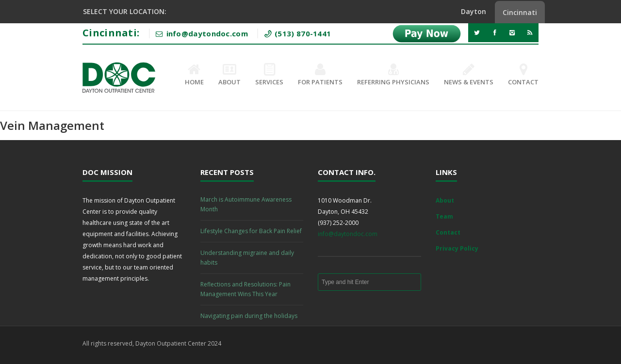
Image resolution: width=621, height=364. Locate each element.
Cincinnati (520, 12)
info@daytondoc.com (348, 234)
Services (269, 75)
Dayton (474, 11)
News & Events (469, 75)
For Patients (320, 75)
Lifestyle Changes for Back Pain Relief (251, 231)
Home (194, 75)
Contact (523, 75)
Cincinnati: (111, 33)
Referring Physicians (393, 75)
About (229, 75)
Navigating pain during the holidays (249, 316)
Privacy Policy (457, 248)
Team (444, 216)
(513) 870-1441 (302, 33)
